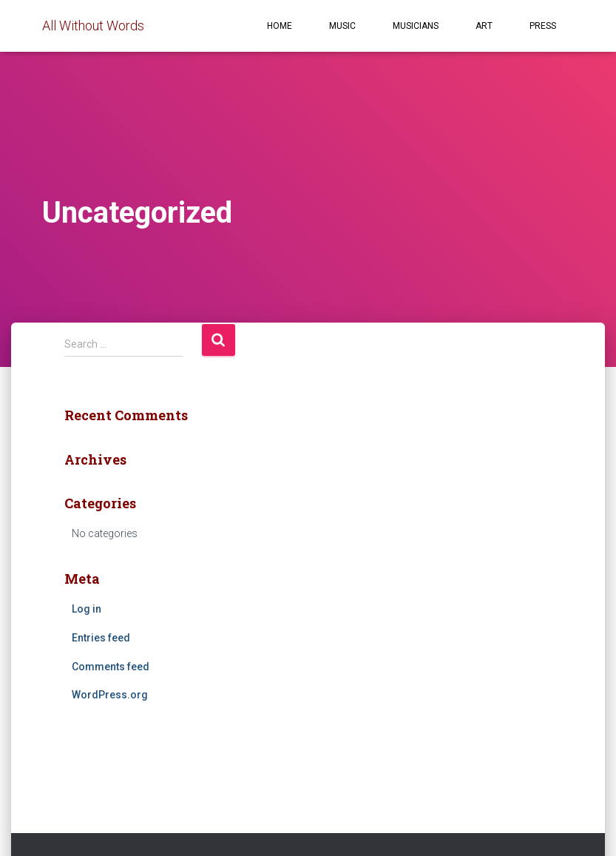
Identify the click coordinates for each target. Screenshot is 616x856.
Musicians (416, 26)
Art (484, 26)
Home (280, 26)
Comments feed (111, 667)
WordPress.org (110, 695)
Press (543, 26)
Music (342, 26)
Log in (87, 609)
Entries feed (101, 638)
